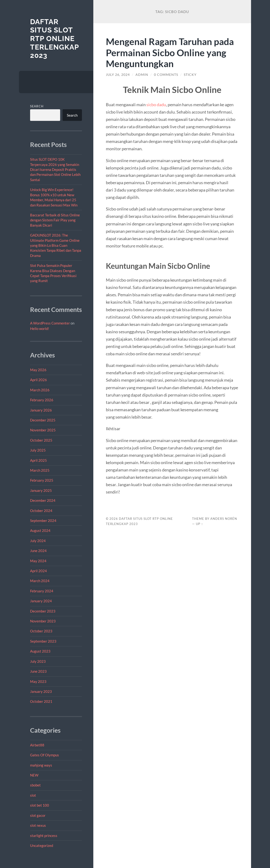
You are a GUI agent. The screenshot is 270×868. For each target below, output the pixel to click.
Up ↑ (199, 524)
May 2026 (38, 370)
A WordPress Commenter (50, 323)
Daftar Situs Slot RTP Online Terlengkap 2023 (54, 39)
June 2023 (38, 671)
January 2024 (41, 601)
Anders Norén (224, 519)
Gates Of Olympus (45, 755)
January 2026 (41, 410)
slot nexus (38, 825)
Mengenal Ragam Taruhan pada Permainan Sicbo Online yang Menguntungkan (170, 53)
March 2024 (40, 581)
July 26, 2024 (118, 75)
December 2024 (43, 500)
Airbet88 (37, 745)
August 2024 (40, 530)
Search (37, 106)
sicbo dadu (156, 105)
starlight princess (44, 836)
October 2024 (41, 511)
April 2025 (38, 460)
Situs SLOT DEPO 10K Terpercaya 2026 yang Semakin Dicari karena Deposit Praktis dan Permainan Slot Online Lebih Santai (55, 169)
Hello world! (40, 329)
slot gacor (38, 815)
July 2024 (38, 541)
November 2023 (43, 621)
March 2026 (40, 390)
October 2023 (41, 631)
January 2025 (41, 490)
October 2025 (41, 440)
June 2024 (38, 551)
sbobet (35, 785)
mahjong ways (41, 765)
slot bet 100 (40, 805)
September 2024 (43, 521)
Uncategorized (42, 845)
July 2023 (38, 661)
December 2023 (43, 611)
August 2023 (40, 651)
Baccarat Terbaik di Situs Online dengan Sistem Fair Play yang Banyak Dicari (55, 220)
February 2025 (42, 480)
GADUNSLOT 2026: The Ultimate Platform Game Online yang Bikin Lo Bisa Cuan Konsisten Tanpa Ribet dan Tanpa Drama (56, 245)
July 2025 (38, 450)
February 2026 (42, 400)
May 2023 (38, 681)
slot (33, 795)
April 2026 (38, 380)
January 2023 (41, 691)
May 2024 (38, 561)
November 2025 (43, 430)
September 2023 (43, 641)
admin (142, 75)
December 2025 (43, 420)
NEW (34, 775)
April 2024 (38, 571)
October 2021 (41, 701)
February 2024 (42, 591)
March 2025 (40, 470)
